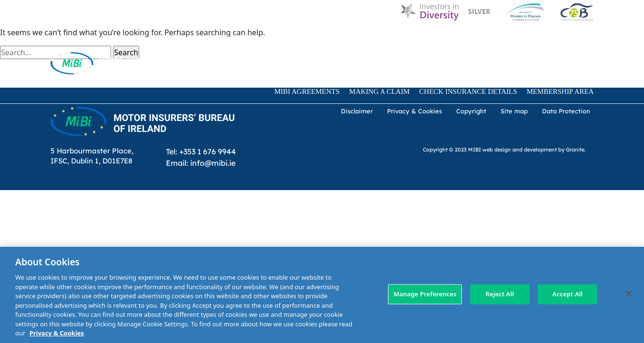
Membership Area (560, 91)
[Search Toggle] (222, 63)
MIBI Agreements (307, 91)
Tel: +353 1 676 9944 (201, 151)
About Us (307, 39)
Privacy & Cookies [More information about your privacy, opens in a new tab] (57, 333)
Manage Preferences (425, 294)
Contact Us (504, 39)
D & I (266, 39)
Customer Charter (430, 39)
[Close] (629, 294)
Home (232, 39)
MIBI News (359, 39)
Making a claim (380, 91)
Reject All (500, 294)
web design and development (520, 149)
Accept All (568, 294)
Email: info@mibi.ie (201, 163)
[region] (322, 295)
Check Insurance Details (468, 91)
